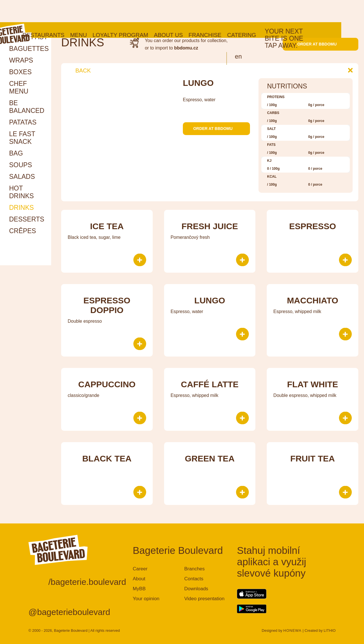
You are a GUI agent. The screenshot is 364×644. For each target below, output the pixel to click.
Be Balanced (27, 107)
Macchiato (313, 300)
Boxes (20, 72)
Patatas (23, 122)
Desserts (27, 219)
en (261, 34)
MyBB (139, 589)
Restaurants (66, 13)
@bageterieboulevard (69, 612)
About (139, 579)
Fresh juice (210, 226)
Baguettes (29, 49)
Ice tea (107, 226)
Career (140, 569)
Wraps (21, 60)
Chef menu (19, 87)
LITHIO (330, 630)
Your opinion (146, 599)
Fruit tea (313, 458)
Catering (264, 13)
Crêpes (23, 231)
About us (191, 13)
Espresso (313, 226)
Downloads (196, 589)
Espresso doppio (107, 305)
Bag (16, 153)
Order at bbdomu (320, 44)
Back (79, 71)
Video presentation (204, 599)
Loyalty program (143, 13)
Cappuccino (107, 384)
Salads (22, 177)
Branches (195, 569)
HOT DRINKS (21, 192)
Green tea (210, 458)
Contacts (194, 579)
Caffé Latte (210, 384)
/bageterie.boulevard (87, 582)
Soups (21, 165)
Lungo (210, 300)
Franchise (228, 13)
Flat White (312, 384)
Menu (101, 13)
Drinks (21, 208)
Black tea (107, 458)
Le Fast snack (22, 138)
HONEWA (292, 630)
